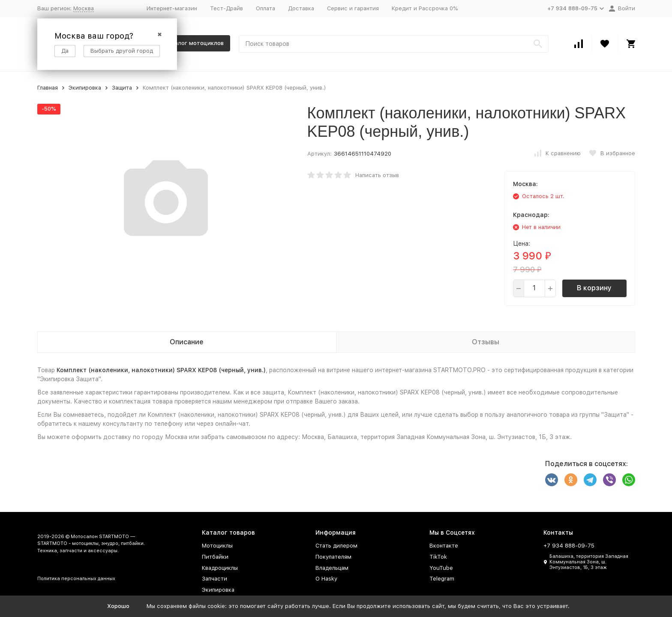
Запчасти (214, 579)
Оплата (265, 8)
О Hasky (326, 579)
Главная (48, 88)
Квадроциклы (220, 568)
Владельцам (332, 568)
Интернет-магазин (172, 8)
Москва (84, 8)
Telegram (442, 579)
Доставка (301, 8)
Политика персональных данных (76, 579)
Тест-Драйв (226, 8)
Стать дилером (336, 546)
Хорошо (118, 606)
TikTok (438, 557)
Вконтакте (444, 546)
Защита (122, 88)
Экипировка (85, 88)
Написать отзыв (377, 175)
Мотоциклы (217, 546)
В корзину (594, 288)
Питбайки (215, 557)
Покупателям (333, 557)
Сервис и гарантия (353, 8)
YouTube (441, 568)
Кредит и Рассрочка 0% (425, 8)
